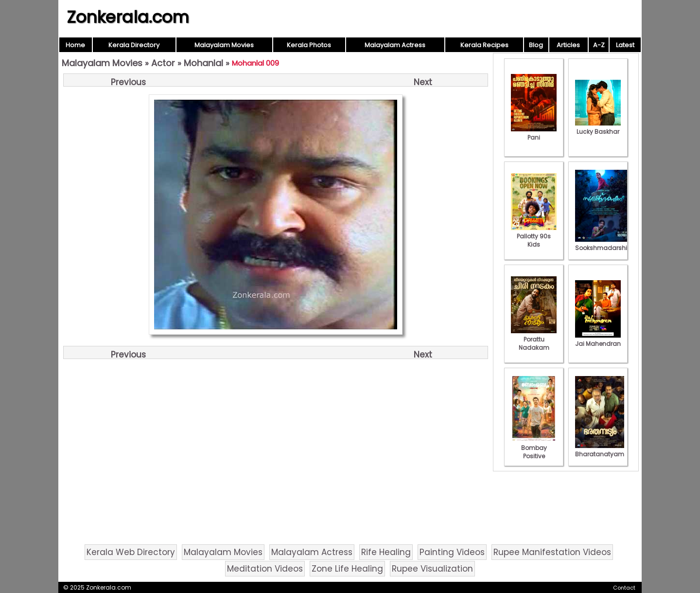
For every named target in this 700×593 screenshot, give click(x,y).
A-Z (599, 45)
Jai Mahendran (598, 340)
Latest (625, 45)
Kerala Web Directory (131, 552)
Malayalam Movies (224, 45)
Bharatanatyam (600, 450)
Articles (568, 45)
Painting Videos (452, 552)
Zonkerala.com (128, 17)
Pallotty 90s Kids (534, 236)
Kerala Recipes (484, 45)
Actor (163, 63)
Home (75, 45)
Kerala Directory (134, 45)
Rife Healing (386, 552)
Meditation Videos (265, 569)
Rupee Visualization (432, 569)
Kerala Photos (309, 45)
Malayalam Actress (395, 45)
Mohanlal (203, 63)
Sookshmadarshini (604, 244)
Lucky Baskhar (598, 127)
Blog (536, 45)
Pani (534, 133)
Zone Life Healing (347, 569)
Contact (624, 588)
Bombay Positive (534, 448)
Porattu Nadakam (534, 339)
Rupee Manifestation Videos (552, 552)
